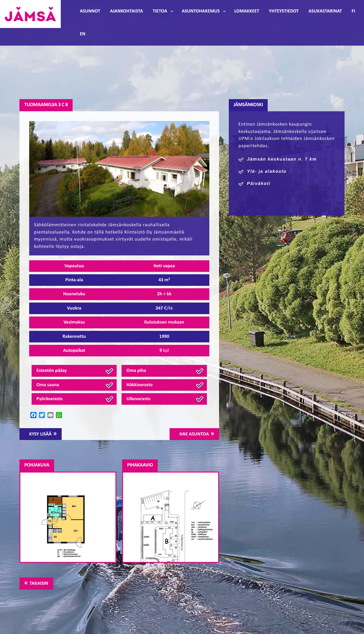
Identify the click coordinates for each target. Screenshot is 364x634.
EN (83, 34)
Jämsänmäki (30, 14)
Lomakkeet (247, 11)
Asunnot (90, 11)
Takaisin (39, 584)
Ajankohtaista (126, 11)
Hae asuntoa (194, 434)
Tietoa (160, 11)
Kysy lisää (40, 434)
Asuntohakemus (201, 11)
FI (353, 11)
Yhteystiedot (284, 11)
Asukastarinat (325, 11)
